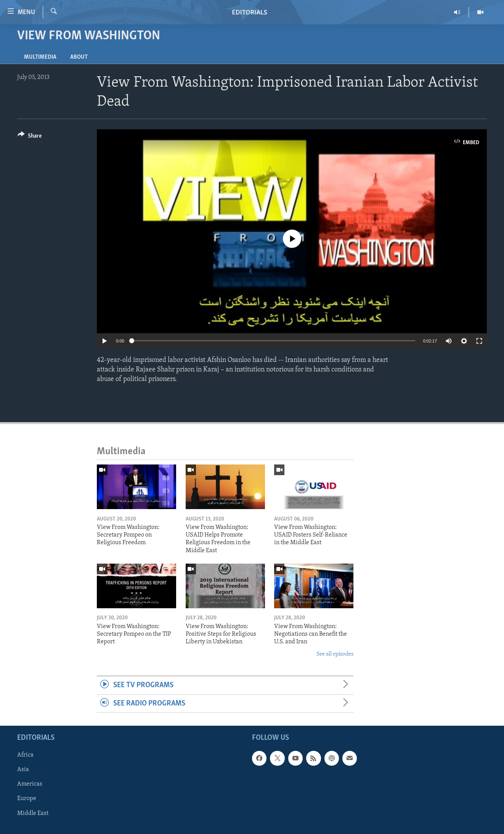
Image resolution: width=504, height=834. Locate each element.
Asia (23, 770)
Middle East (33, 813)
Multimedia (40, 57)
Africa (25, 755)
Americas (30, 784)
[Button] (30, 137)
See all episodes (335, 654)
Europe (27, 799)
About (79, 57)
